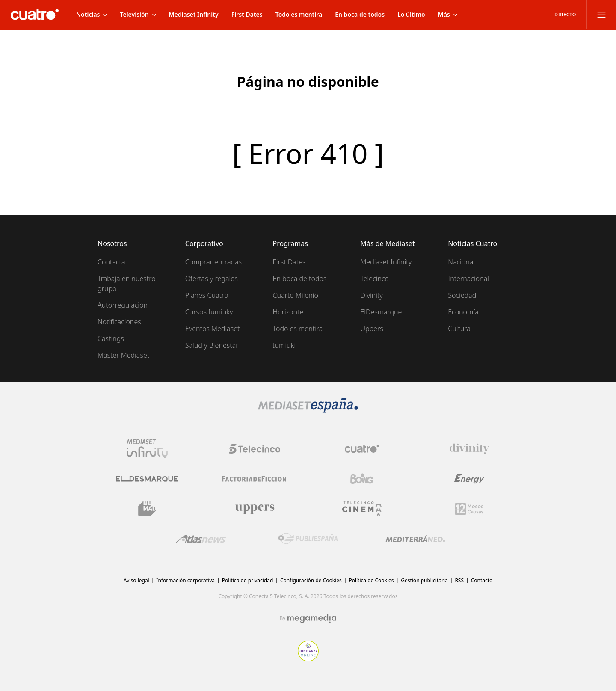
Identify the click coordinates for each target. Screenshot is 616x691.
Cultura (459, 329)
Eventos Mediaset (213, 329)
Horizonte (288, 312)
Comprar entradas (213, 262)
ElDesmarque (381, 312)
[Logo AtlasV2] (201, 539)
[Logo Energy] (469, 479)
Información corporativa (185, 580)
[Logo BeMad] (147, 509)
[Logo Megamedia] (312, 618)
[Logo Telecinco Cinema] (362, 509)
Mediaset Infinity (386, 262)
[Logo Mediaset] (308, 410)
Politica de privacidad (248, 580)
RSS (459, 580)
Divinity (371, 295)
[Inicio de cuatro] (35, 15)
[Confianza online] (308, 659)
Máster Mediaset (123, 355)
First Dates (289, 262)
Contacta (111, 262)
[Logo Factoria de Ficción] (255, 479)
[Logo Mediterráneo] (415, 539)
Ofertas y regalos (212, 279)
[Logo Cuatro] (362, 449)
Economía (463, 312)
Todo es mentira (298, 329)
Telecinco (375, 279)
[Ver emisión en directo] (562, 15)
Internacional (468, 279)
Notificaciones (119, 322)
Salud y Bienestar (212, 345)
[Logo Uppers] (255, 509)
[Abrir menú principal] (601, 15)
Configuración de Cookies (311, 580)
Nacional (461, 262)
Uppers (372, 329)
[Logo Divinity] (469, 449)
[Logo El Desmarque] (147, 479)
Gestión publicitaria (424, 580)
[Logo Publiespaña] (308, 539)
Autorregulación (123, 305)
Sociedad (462, 295)
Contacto (482, 580)
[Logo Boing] (362, 479)
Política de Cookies (371, 580)
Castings (111, 338)
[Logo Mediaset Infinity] (147, 449)
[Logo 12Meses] (469, 509)
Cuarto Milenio (296, 295)
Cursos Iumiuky (209, 312)
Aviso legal (136, 580)
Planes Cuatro (207, 295)
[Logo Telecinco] (255, 449)
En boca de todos (300, 279)
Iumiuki (284, 345)
